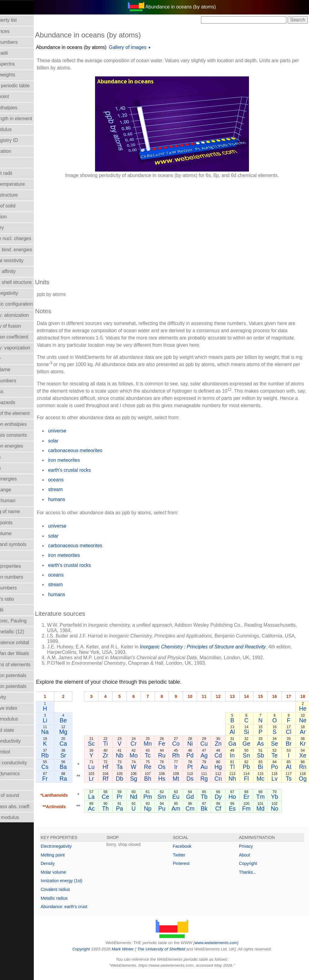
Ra (84, 786)
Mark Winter (133, 956)
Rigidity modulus (21, 719)
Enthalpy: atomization (26, 315)
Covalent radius (76, 897)
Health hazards (20, 402)
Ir (180, 774)
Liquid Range (18, 490)
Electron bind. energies (28, 250)
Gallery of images (148, 47)
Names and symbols (25, 544)
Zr (122, 763)
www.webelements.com (226, 950)
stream (76, 497)
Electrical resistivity (24, 260)
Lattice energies (20, 479)
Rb (65, 763)
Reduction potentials (25, 675)
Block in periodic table (27, 86)
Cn (220, 786)
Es (234, 816)
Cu (206, 751)
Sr (83, 763)
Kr (303, 751)
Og (303, 786)
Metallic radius (75, 905)
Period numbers (20, 588)
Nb (134, 763)
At (289, 774)
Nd (145, 804)
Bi (261, 774)
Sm (168, 804)
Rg (206, 786)
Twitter (189, 862)
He (303, 716)
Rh (180, 763)
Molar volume (18, 533)
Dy (220, 804)
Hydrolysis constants (25, 435)
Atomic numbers (21, 42)
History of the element (27, 413)
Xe (303, 763)
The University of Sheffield (172, 956)
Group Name (17, 370)
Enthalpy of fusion (22, 326)
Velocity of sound (22, 795)
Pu (168, 816)
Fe (168, 751)
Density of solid (20, 206)
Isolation (12, 457)
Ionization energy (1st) (82, 888)
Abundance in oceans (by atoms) (92, 47)
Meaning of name (22, 511)
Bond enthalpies (21, 108)
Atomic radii (16, 53)
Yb (275, 804)
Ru (168, 763)
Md (261, 816)
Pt (192, 774)
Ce (122, 804)
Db (134, 786)
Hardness (14, 392)
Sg (145, 786)
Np (156, 816)
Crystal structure (21, 195)
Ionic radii (14, 610)
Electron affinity (20, 271)
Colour (10, 162)
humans (77, 507)
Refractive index (21, 708)
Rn (303, 774)
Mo (145, 763)
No (275, 816)
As (261, 751)
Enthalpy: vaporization (27, 348)
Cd (220, 763)
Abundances (17, 31)
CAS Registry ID (21, 140)
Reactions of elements (27, 665)
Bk (206, 816)
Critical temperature (24, 184)
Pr (133, 804)
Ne (303, 728)
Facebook (192, 853)
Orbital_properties (22, 566)
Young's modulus (22, 817)
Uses (9, 784)
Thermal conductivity (25, 763)
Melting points (18, 523)
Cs (65, 774)
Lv (275, 786)
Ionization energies (24, 446)
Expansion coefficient (26, 337)
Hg (220, 774)
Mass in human (20, 501)
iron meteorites (84, 467)
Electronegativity (21, 293)
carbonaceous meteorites (96, 458)
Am (180, 816)
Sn (248, 763)
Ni (192, 751)
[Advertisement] (182, 225)
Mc (261, 786)
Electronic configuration (28, 304)
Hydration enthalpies (25, 424)
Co (180, 751)
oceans (76, 487)
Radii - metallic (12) (24, 632)
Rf (122, 786)
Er (248, 804)
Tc (156, 763)
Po (275, 774)
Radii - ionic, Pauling (25, 621)
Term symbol (17, 752)
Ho (234, 804)
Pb (248, 774)
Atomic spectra (19, 64)
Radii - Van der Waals (27, 653)
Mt (180, 786)
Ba (84, 774)
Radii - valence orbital (27, 643)
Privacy (251, 853)
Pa (133, 816)
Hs (168, 786)
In (234, 763)
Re (156, 774)
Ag (206, 763)
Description (15, 217)
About (250, 862)
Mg (84, 739)
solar (74, 448)
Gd (192, 804)
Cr (145, 751)
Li (65, 728)
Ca (84, 751)
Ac (110, 816)
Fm (248, 816)
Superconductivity (22, 741)
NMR (9, 555)
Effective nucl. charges (28, 238)
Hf (122, 774)
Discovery (14, 228)
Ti (122, 751)
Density (68, 871)
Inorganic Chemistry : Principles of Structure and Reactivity (223, 654)
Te (275, 763)
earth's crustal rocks (90, 477)
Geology (12, 359)
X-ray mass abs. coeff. (27, 806)
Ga (234, 751)
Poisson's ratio (19, 599)
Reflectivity (15, 697)
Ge (248, 751)
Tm (261, 804)
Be (84, 728)
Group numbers (20, 381)
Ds (193, 786)
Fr (65, 786)
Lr (110, 786)
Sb (261, 763)
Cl (289, 739)
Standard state (19, 730)
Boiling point (16, 96)
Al (234, 739)
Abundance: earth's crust (84, 914)
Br (289, 751)
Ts (289, 786)
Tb (206, 804)
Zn (220, 751)
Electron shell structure (28, 282)
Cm (192, 816)
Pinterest (191, 871)
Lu (110, 774)
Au (206, 774)
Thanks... (253, 879)
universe (78, 438)
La (110, 804)
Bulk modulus (18, 129)
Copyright (253, 871)
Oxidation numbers (24, 577)
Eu (180, 804)
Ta (133, 774)
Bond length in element (28, 119)
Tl (234, 774)
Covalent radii (18, 173)
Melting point (73, 862)
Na (65, 739)
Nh (234, 786)
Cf (220, 816)
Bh (157, 786)
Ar (303, 739)
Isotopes (12, 468)
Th (122, 816)
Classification (18, 151)
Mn (156, 751)
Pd (192, 763)
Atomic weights (20, 75)
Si (248, 739)
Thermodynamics (22, 774)
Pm (156, 804)
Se (275, 751)
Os (168, 774)
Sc (110, 751)
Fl (247, 786)
